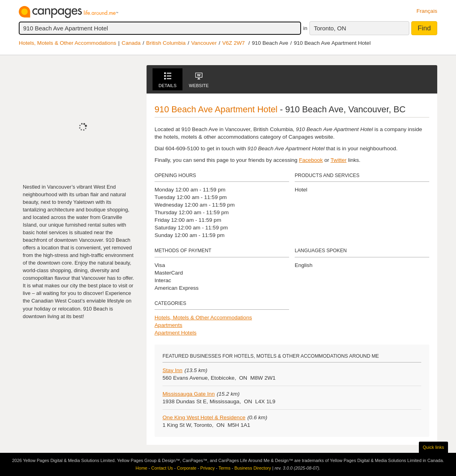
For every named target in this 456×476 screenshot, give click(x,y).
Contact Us (162, 468)
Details (168, 80)
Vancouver (204, 43)
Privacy (208, 468)
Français (427, 11)
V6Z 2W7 (233, 43)
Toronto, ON (330, 28)
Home (142, 468)
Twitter (339, 160)
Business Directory (253, 468)
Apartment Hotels (175, 333)
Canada (131, 43)
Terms (224, 468)
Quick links (433, 447)
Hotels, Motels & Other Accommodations (67, 43)
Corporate (187, 468)
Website (199, 80)
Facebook (311, 160)
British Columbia (166, 43)
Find (424, 28)
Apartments (169, 325)
